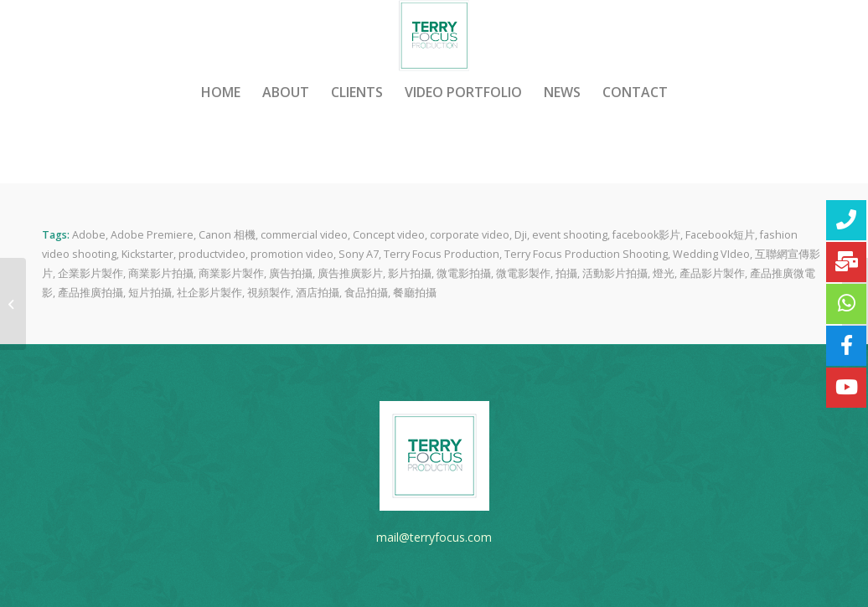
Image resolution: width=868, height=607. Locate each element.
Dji (521, 235)
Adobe (89, 235)
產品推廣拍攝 (90, 293)
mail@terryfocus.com (434, 537)
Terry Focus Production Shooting (586, 254)
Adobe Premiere (152, 235)
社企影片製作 (209, 293)
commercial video (304, 235)
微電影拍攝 (464, 273)
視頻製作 (269, 293)
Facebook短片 (720, 235)
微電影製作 (523, 273)
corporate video (470, 235)
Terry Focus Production (442, 254)
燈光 (664, 273)
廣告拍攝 (291, 273)
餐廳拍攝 (415, 293)
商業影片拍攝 (161, 273)
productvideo (212, 254)
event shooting (570, 235)
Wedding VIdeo (711, 254)
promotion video (292, 254)
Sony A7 (359, 254)
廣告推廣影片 (350, 273)
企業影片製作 (90, 273)
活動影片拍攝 (615, 273)
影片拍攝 (410, 273)
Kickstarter (147, 254)
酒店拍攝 (318, 293)
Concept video (389, 235)
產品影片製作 (712, 273)
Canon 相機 (227, 235)
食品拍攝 (366, 293)
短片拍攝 (150, 293)
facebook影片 (646, 235)
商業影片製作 (231, 273)
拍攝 (566, 273)
